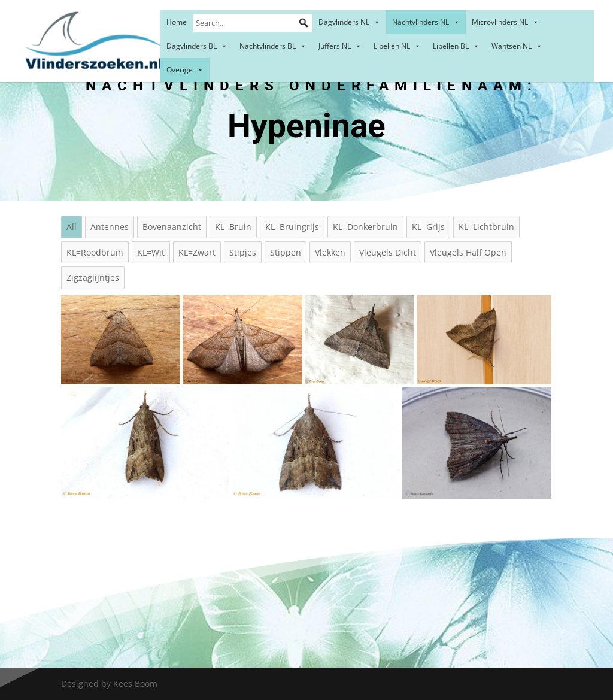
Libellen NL (397, 46)
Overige (185, 70)
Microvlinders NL (505, 22)
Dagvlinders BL (197, 46)
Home (177, 22)
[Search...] (253, 23)
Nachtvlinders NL (426, 22)
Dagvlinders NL (349, 22)
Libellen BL (456, 46)
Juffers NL (340, 46)
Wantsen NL (517, 46)
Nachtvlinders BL (273, 46)
